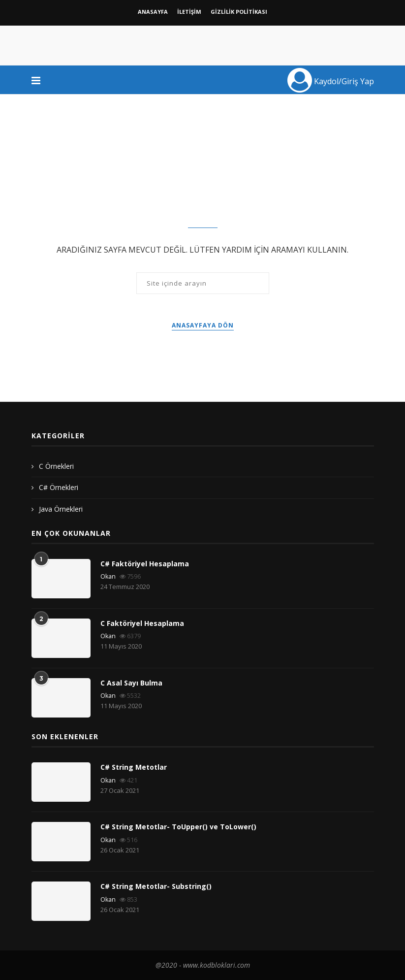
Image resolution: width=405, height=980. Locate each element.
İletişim (189, 12)
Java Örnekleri (61, 509)
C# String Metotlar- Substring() (156, 886)
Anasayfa (153, 12)
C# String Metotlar (134, 767)
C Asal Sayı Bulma (131, 683)
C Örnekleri (56, 466)
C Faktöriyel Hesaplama (142, 623)
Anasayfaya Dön (203, 325)
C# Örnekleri (59, 487)
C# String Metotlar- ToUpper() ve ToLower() (178, 827)
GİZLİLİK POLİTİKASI (239, 12)
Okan (108, 576)
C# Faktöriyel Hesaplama (145, 564)
